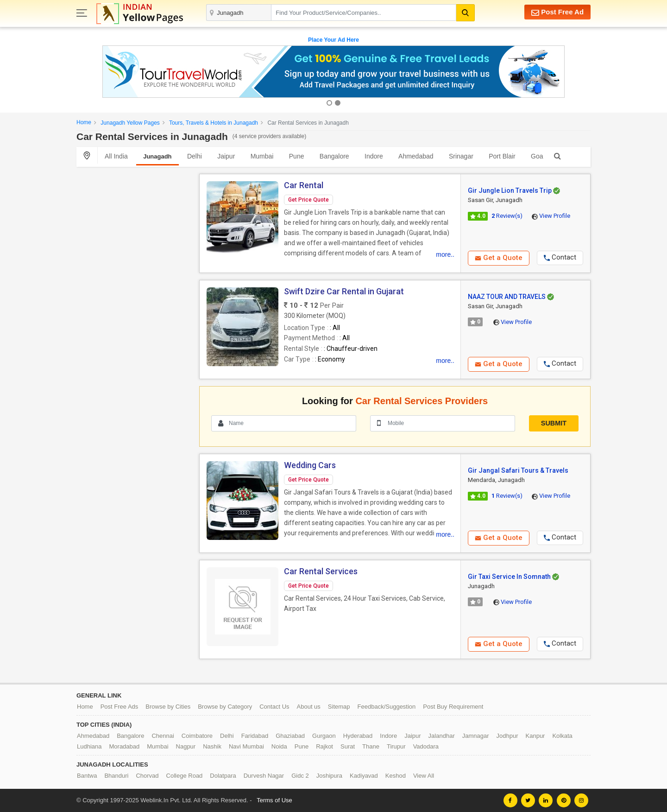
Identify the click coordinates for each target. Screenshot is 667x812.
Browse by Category (225, 707)
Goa (537, 156)
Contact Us (274, 707)
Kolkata (562, 736)
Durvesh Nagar (264, 776)
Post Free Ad (557, 12)
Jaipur (226, 156)
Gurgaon (324, 736)
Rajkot (324, 746)
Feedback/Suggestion (387, 707)
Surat (348, 746)
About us (309, 707)
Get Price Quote (308, 200)
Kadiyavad (364, 776)
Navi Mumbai (246, 746)
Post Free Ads (120, 707)
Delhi (195, 156)
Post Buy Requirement (453, 707)
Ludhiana (89, 746)
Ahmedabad (416, 156)
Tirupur (396, 746)
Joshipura (329, 776)
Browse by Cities (168, 707)
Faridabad (255, 736)
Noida (279, 746)
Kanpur (535, 736)
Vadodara (426, 746)
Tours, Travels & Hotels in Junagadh (214, 123)
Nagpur (186, 746)
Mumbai (262, 156)
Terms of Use (274, 800)
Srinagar (461, 156)
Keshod (396, 776)
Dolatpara (223, 776)
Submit (554, 423)
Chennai (163, 736)
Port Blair (502, 156)
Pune (297, 156)
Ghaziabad (290, 736)
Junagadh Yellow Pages (130, 123)
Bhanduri (116, 776)
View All (424, 776)
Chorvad (147, 776)
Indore (374, 156)
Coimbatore (197, 736)
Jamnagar (476, 736)
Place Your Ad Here (333, 40)
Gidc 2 (300, 776)
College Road (185, 776)
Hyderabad (358, 736)
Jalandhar (442, 736)
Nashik (212, 746)
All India (116, 156)
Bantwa (87, 776)
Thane (371, 746)
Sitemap (339, 707)
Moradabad (125, 746)
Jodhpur (507, 736)
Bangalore (334, 156)
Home (84, 122)
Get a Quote (499, 258)
